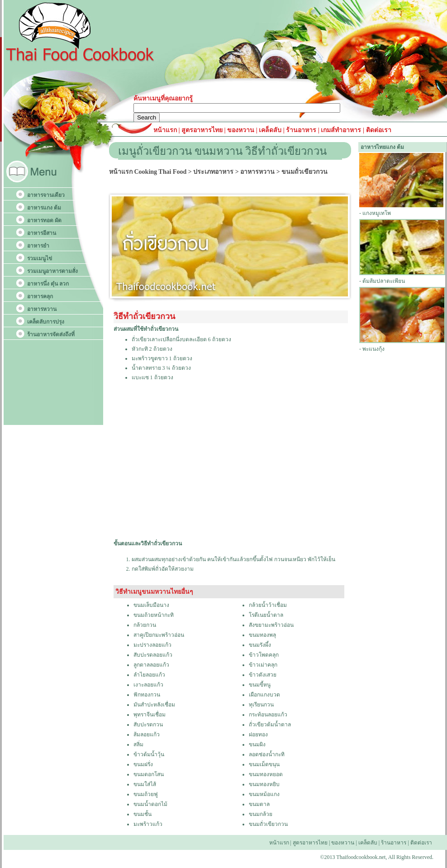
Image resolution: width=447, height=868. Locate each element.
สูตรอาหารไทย (202, 130)
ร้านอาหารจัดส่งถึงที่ (51, 334)
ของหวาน (242, 130)
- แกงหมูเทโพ (375, 213)
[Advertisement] (192, 467)
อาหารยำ (38, 246)
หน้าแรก (166, 130)
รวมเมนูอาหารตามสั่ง (52, 271)
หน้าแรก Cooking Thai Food (148, 172)
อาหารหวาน (42, 309)
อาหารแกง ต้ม (44, 208)
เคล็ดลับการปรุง (46, 322)
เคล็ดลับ (270, 130)
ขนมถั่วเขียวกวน (304, 172)
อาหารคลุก (40, 296)
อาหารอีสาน (42, 233)
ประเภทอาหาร (213, 172)
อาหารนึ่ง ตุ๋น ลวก (48, 284)
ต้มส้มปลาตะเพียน (384, 281)
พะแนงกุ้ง (373, 349)
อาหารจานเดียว (46, 195)
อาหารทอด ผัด (44, 220)
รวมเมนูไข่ (40, 258)
